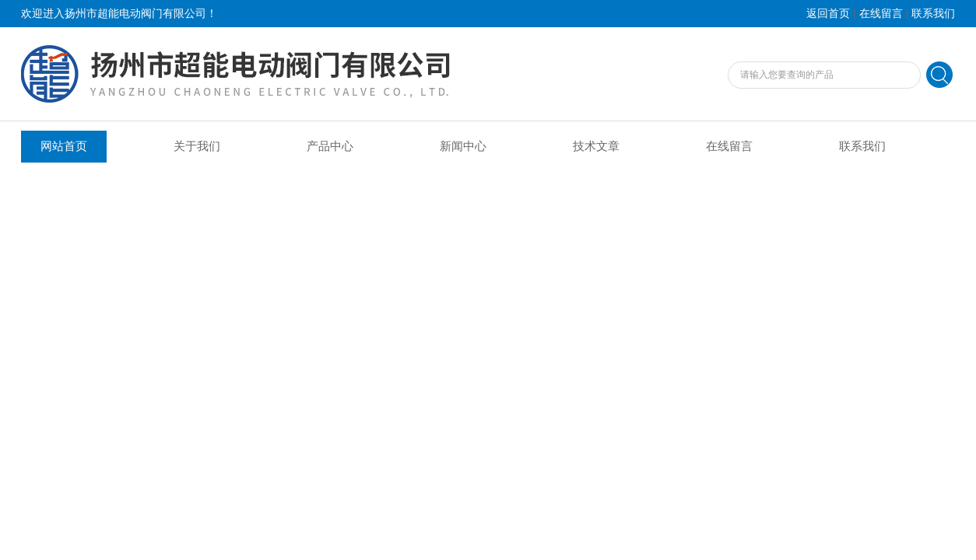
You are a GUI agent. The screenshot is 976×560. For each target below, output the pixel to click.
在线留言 (881, 14)
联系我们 (933, 14)
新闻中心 (463, 146)
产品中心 (330, 146)
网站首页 (64, 146)
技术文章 (596, 146)
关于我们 (197, 146)
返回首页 (828, 14)
